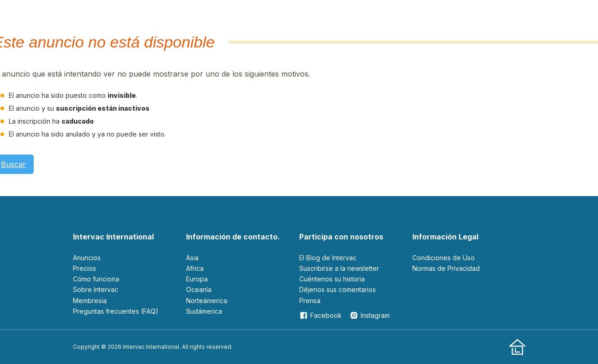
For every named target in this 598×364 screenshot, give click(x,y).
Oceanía (199, 289)
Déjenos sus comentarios (338, 289)
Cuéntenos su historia (332, 279)
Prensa (310, 301)
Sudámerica (204, 311)
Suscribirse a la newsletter (339, 268)
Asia (192, 258)
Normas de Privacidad (446, 268)
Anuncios (87, 258)
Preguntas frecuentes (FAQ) (116, 311)
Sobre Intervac (96, 289)
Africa (195, 268)
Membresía (90, 301)
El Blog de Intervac (328, 258)
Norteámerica (207, 301)
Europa (197, 279)
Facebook (320, 315)
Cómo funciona (96, 279)
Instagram (370, 315)
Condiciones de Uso (444, 258)
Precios (85, 268)
